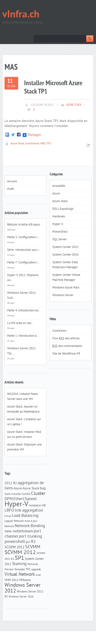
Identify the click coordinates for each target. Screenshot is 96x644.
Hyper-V (16, 505)
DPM (9, 499)
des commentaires (67, 346)
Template (20, 570)
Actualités (59, 186)
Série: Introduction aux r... (24, 250)
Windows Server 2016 (21, 597)
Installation (32, 144)
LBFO (9, 511)
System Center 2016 (65, 255)
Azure (18, 489)
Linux (8, 516)
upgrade (36, 570)
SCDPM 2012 (14, 547)
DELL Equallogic (63, 209)
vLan (38, 575)
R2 (33, 542)
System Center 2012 (65, 247)
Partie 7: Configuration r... (24, 263)
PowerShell (60, 232)
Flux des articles (66, 339)
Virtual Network (20, 575)
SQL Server (59, 240)
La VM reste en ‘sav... (20, 323)
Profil (11, 189)
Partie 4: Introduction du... (24, 311)
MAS (43, 144)
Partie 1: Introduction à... (23, 336)
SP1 (19, 558)
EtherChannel (25, 499)
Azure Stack (74, 105)
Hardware (59, 217)
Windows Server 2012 (22, 588)
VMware (25, 580)
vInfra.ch (21, 15)
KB (44, 506)
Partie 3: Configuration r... (24, 237)
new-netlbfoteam (19, 531)
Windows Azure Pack (66, 288)
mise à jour (31, 521)
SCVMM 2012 (20, 553)
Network (9, 526)
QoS (28, 542)
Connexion (59, 331)
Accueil (12, 182)
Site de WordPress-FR (66, 354)
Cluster (38, 494)
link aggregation (29, 511)
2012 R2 (11, 483)
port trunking (30, 537)
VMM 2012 (11, 580)
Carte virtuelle (13, 494)
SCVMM (33, 547)
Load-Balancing (25, 516)
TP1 (49, 144)
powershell (15, 542)
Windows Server (63, 295)
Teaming (19, 564)
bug (43, 489)
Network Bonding (30, 526)
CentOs (26, 494)
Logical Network (14, 521)
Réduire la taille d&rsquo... (25, 225)
